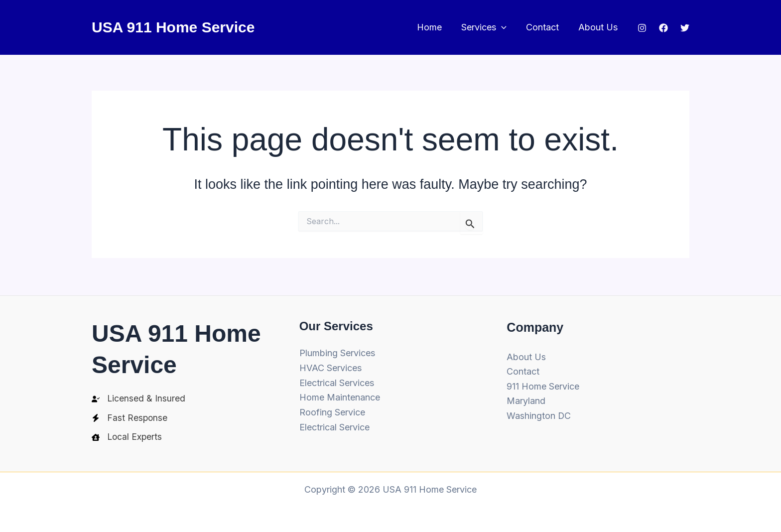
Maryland (526, 399)
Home (435, 27)
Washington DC (539, 414)
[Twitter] (685, 28)
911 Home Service (543, 385)
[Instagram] (642, 28)
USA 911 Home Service (173, 27)
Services (488, 28)
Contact (545, 27)
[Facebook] (663, 28)
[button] (505, 28)
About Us (599, 27)
